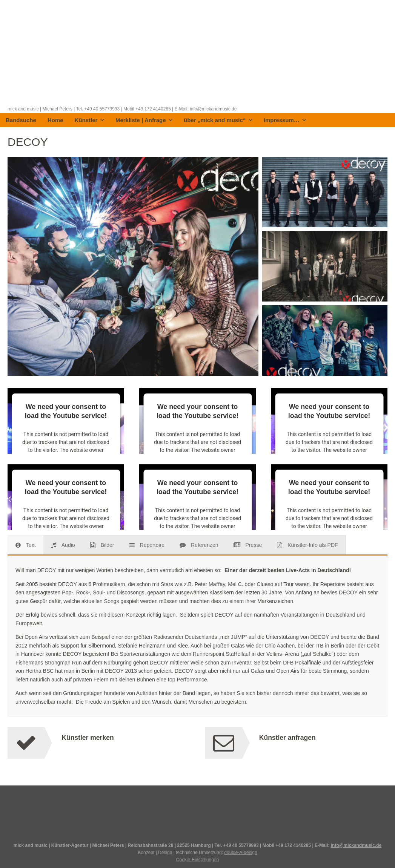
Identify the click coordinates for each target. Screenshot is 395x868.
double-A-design (241, 853)
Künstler (89, 120)
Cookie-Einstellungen (197, 860)
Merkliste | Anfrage (144, 120)
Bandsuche (21, 120)
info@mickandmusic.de (356, 845)
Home (55, 120)
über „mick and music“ (218, 120)
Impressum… (285, 120)
